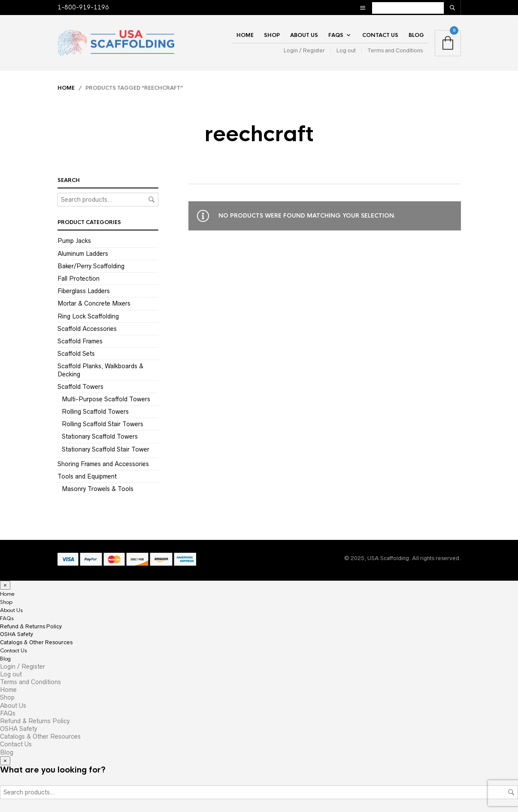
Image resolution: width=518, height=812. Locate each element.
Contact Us (380, 35)
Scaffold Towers (80, 387)
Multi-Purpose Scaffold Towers (106, 399)
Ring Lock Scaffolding (88, 316)
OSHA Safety (17, 634)
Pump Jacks (74, 241)
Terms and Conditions (395, 50)
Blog (416, 35)
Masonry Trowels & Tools (98, 489)
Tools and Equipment (87, 476)
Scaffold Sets (76, 354)
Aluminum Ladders (83, 254)
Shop (272, 35)
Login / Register (304, 50)
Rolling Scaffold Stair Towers (103, 424)
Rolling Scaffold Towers (95, 412)
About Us (304, 35)
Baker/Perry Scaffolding (91, 266)
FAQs (336, 35)
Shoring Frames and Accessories (103, 464)
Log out (346, 50)
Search (151, 200)
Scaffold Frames (80, 341)
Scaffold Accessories (87, 329)
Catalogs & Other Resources (36, 642)
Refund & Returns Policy (31, 626)
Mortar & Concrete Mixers (94, 303)
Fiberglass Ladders (84, 291)
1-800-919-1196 (83, 7)
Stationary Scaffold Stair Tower (106, 449)
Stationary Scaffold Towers (100, 436)
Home (245, 35)
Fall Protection (79, 279)
